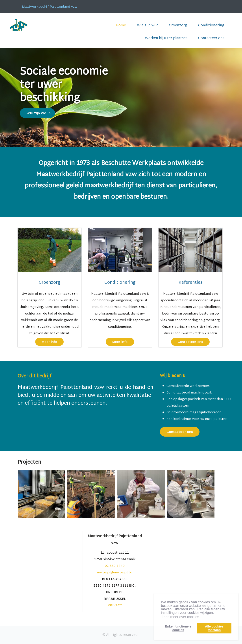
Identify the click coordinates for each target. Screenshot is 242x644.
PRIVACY (115, 606)
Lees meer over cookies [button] (180, 617)
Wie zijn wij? (147, 26)
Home (121, 26)
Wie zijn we (36, 113)
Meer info (49, 342)
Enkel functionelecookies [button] (178, 628)
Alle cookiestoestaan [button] (214, 628)
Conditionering (211, 26)
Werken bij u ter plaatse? (166, 38)
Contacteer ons (211, 38)
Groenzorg (178, 26)
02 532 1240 (115, 566)
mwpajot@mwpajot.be (115, 573)
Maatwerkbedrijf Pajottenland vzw (50, 7)
